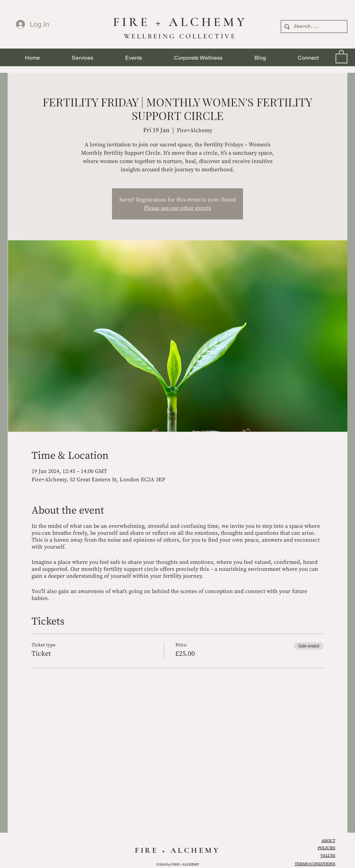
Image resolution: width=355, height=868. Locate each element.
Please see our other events (177, 208)
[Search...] (313, 27)
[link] (341, 56)
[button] (83, 58)
